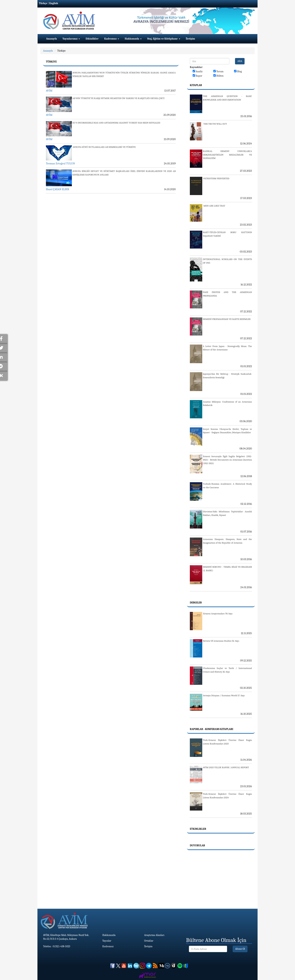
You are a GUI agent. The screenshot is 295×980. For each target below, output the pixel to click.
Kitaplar (196, 85)
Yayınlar (107, 941)
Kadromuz (112, 39)
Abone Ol (240, 949)
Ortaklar (149, 941)
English (54, 3)
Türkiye (61, 51)
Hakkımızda (133, 39)
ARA (240, 61)
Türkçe (43, 3)
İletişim (190, 39)
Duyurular (197, 845)
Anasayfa (51, 39)
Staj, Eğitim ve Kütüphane (164, 39)
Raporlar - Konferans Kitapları (211, 729)
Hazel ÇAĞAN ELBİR (58, 189)
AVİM (49, 91)
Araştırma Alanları (154, 935)
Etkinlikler (92, 39)
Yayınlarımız (71, 39)
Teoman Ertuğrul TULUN (60, 163)
